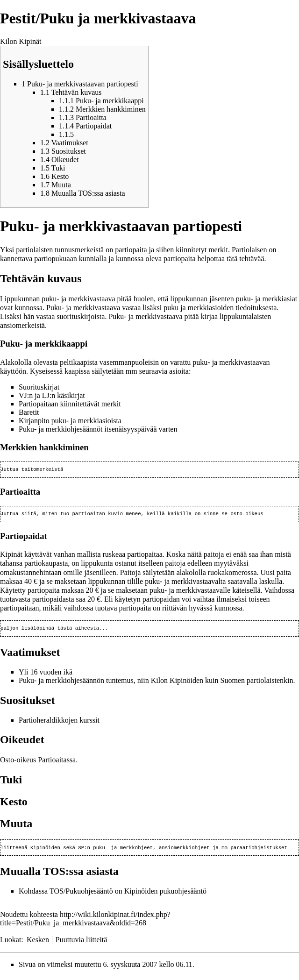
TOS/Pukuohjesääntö (81, 895)
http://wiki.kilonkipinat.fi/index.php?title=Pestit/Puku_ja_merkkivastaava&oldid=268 (85, 922)
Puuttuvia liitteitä (82, 943)
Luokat (11, 943)
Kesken (38, 943)
